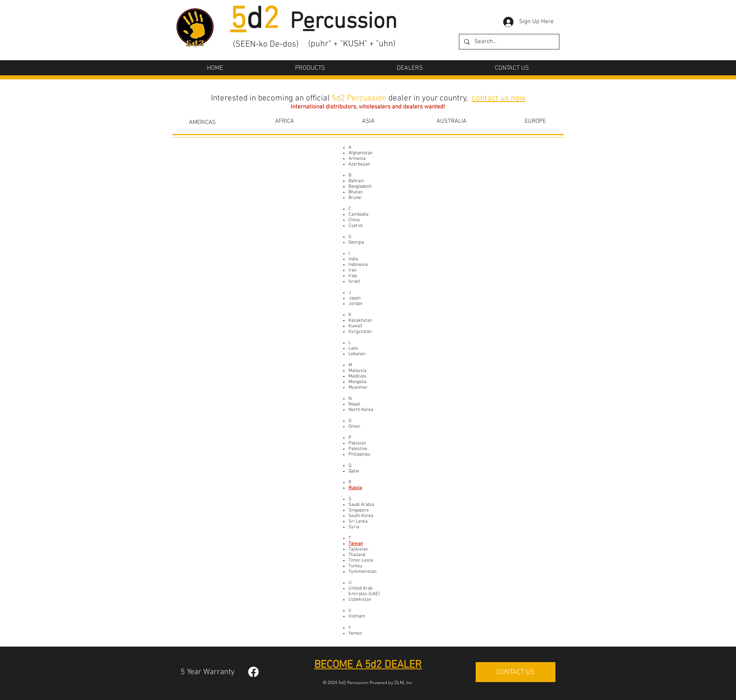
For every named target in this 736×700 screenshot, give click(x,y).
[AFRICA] (284, 121)
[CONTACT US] (516, 672)
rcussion (356, 22)
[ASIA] (368, 121)
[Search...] (508, 42)
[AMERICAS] (202, 122)
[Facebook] (253, 672)
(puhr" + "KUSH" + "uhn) (352, 44)
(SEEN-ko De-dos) (266, 44)
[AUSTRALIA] (451, 121)
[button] (310, 68)
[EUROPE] (535, 121)
